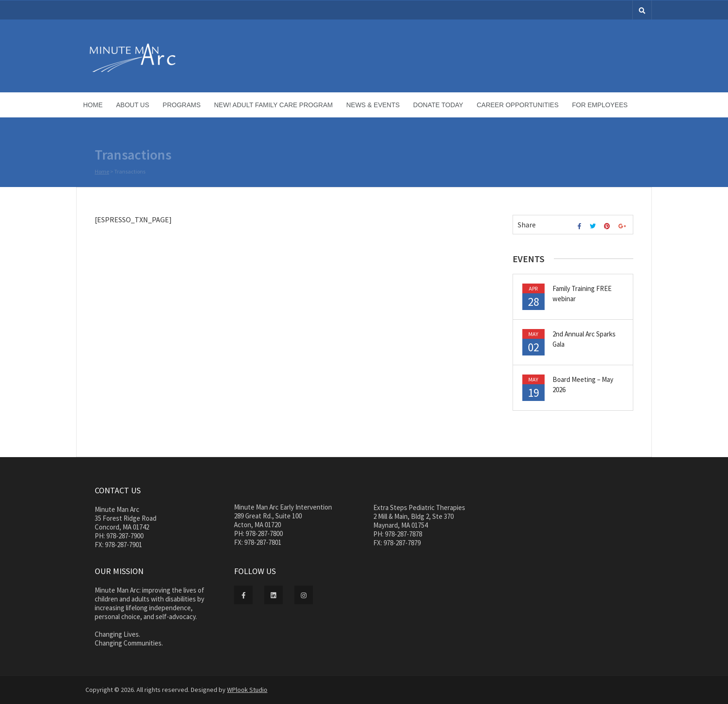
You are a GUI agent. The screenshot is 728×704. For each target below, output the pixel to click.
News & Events (373, 105)
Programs (182, 105)
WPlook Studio (247, 690)
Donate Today (438, 105)
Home (93, 105)
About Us (133, 105)
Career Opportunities (518, 105)
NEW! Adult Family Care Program (273, 105)
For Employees (600, 105)
